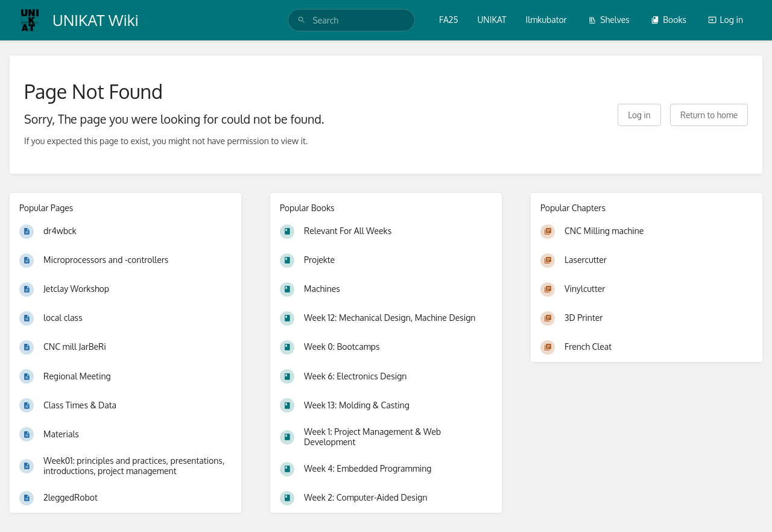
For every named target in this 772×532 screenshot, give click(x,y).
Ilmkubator (546, 20)
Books (669, 20)
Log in (726, 20)
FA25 (448, 20)
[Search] (302, 20)
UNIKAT (492, 20)
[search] (351, 20)
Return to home (709, 115)
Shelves (609, 20)
